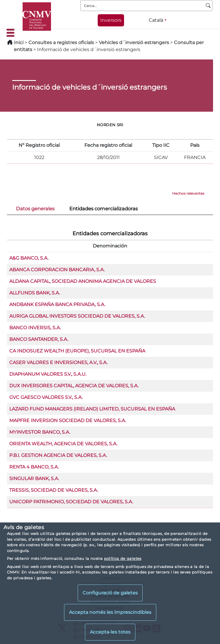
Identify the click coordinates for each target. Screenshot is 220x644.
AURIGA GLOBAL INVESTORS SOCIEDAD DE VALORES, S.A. (77, 316)
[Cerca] (208, 6)
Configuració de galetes (110, 593)
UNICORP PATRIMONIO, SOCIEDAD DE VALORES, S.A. (71, 502)
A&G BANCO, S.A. (29, 258)
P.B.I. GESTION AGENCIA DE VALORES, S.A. (58, 455)
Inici (19, 42)
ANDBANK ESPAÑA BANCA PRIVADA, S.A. (57, 304)
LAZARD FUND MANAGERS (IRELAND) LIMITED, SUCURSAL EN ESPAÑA (92, 409)
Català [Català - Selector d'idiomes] (156, 20)
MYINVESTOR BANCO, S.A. (40, 432)
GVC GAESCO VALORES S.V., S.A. (46, 397)
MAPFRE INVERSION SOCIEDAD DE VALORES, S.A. (68, 420)
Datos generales (35, 209)
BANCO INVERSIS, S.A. (35, 328)
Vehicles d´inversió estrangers (134, 42)
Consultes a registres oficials (61, 42)
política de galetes (123, 558)
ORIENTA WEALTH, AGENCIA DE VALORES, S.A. (63, 444)
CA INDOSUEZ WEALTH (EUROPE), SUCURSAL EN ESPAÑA (77, 351)
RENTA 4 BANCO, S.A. (34, 467)
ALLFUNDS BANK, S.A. (35, 293)
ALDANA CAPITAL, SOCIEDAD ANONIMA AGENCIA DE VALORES (83, 281)
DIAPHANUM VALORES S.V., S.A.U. (48, 374)
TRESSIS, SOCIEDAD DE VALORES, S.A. (54, 490)
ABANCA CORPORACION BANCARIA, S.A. (57, 270)
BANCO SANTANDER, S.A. (39, 339)
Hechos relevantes (188, 193)
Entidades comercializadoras (103, 209)
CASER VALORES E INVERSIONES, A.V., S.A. (58, 362)
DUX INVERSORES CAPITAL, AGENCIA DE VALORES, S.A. (74, 386)
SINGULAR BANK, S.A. (34, 479)
